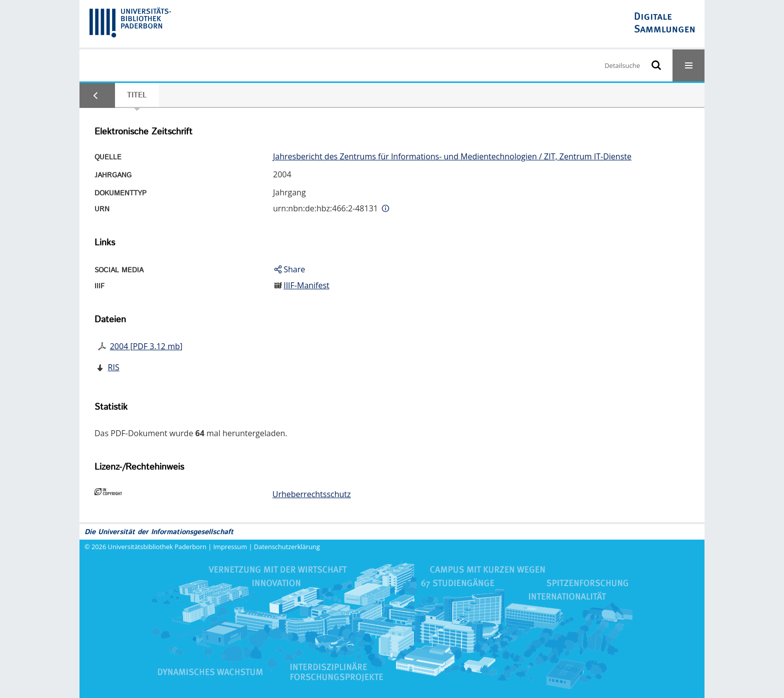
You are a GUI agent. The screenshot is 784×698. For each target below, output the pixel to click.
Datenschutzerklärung (287, 547)
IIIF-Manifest (306, 285)
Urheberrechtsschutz (312, 494)
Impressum (230, 547)
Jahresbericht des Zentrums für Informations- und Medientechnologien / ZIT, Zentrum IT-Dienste (452, 156)
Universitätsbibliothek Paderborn (157, 547)
